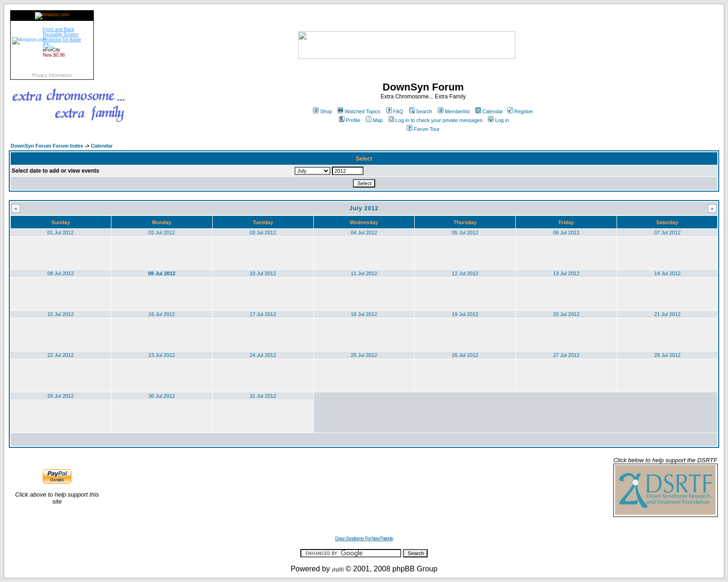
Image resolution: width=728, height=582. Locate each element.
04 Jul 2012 (364, 233)
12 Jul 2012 (465, 273)
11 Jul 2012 (364, 273)
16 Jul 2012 (162, 314)
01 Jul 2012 (61, 233)
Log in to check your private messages (436, 120)
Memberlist (454, 111)
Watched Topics (359, 111)
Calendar (489, 111)
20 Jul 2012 (566, 314)
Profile (350, 120)
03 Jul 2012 (263, 233)
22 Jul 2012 (61, 355)
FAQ (395, 111)
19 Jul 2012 (465, 314)
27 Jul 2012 (566, 355)
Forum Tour (423, 129)
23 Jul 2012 (162, 355)
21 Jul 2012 (667, 314)
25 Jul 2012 (364, 355)
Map (374, 120)
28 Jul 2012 (667, 355)
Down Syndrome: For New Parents (364, 539)
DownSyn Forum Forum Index (47, 146)
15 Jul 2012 (61, 314)
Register (520, 111)
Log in (498, 120)
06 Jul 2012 (566, 233)
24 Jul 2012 (263, 355)
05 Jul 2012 (465, 233)
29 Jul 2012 (61, 396)
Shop (322, 111)
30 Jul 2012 (162, 396)
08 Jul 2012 (61, 273)
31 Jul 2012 (263, 396)
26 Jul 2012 (465, 355)
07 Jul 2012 (667, 233)
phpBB (338, 570)
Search (421, 111)
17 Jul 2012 (263, 314)
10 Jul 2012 (263, 273)
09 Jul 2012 (162, 273)
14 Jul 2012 (667, 273)
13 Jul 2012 (566, 273)
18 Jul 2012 (364, 314)
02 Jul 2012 (162, 233)
